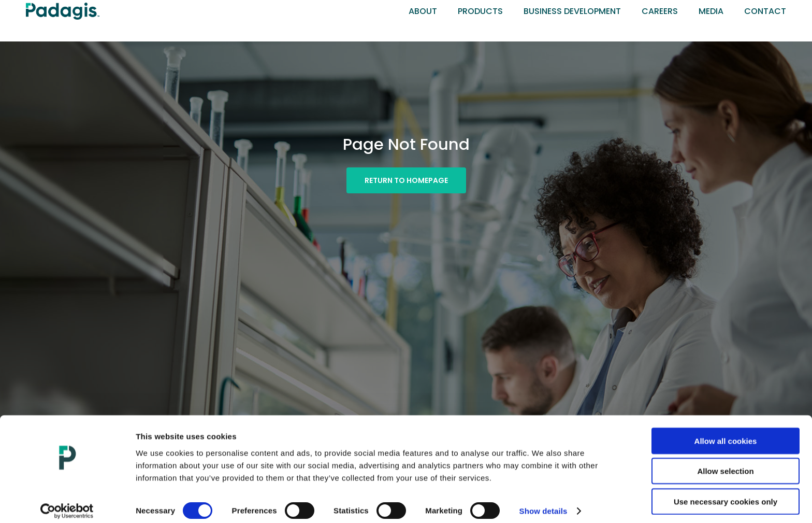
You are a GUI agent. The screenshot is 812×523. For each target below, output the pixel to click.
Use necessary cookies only (726, 493)
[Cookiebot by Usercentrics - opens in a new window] (67, 503)
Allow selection (725, 463)
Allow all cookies (726, 432)
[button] (406, 180)
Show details (543, 503)
